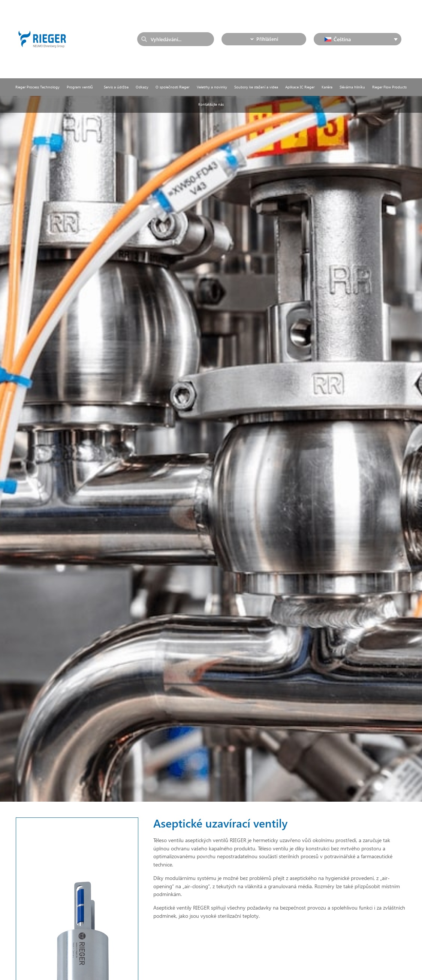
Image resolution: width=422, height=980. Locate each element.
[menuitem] (358, 39)
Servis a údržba (116, 87)
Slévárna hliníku (352, 87)
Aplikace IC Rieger (300, 87)
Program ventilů (82, 87)
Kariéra (327, 87)
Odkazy (142, 87)
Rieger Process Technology (37, 87)
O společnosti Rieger (172, 87)
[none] (358, 39)
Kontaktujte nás (211, 104)
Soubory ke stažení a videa (256, 87)
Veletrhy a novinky (212, 87)
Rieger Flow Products (389, 87)
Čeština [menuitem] (342, 39)
